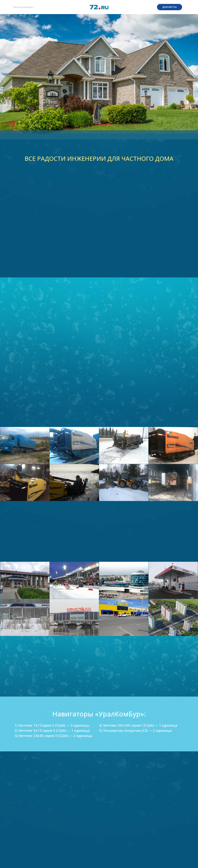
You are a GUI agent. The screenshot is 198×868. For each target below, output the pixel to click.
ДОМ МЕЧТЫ (170, 7)
